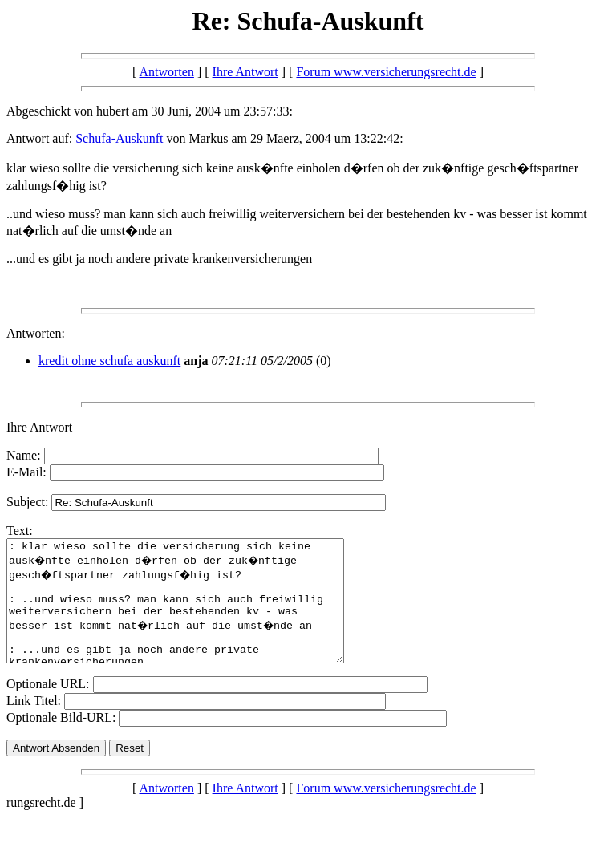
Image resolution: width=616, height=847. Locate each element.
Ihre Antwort (245, 72)
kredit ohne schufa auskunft (109, 361)
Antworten (166, 72)
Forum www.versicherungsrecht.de (386, 72)
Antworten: (36, 333)
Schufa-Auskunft (119, 138)
